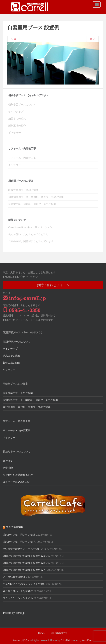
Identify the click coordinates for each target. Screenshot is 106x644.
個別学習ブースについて (22, 104)
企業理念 (8, 468)
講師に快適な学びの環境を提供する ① (24, 570)
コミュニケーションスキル (18, 598)
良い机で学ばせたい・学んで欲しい (23, 549)
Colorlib (65, 640)
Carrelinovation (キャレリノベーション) (31, 227)
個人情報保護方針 (59, 633)
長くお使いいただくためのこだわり (28, 234)
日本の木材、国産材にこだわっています (31, 241)
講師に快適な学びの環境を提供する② (24, 563)
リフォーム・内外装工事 (22, 158)
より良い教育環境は (14, 577)
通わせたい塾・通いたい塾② (19, 535)
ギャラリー (15, 133)
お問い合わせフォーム (53, 285)
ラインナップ (16, 111)
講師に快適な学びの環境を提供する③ (24, 556)
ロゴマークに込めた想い (17, 482)
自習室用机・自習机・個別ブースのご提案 (32, 204)
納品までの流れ (17, 118)
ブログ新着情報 (15, 527)
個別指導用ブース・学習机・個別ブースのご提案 (36, 197)
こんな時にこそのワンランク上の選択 (24, 584)
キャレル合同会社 (21, 640)
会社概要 (8, 461)
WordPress (88, 640)
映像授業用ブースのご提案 (23, 190)
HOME (41, 633)
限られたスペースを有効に (18, 591)
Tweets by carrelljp (14, 613)
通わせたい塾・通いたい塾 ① (19, 542)
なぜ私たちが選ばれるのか (18, 475)
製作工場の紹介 (17, 126)
